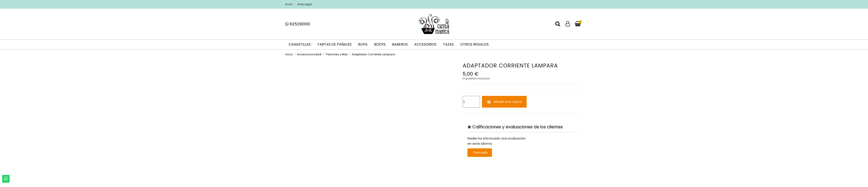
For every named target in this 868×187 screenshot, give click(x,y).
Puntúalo (480, 152)
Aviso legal (305, 4)
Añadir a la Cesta (504, 102)
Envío (289, 4)
